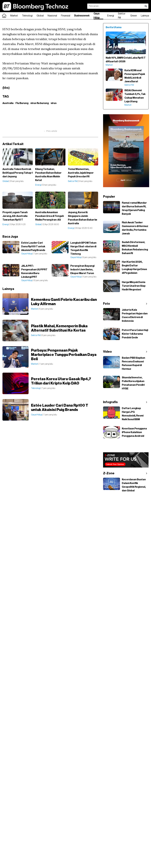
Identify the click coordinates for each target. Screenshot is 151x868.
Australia (8, 103)
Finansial (66, 16)
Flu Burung (22, 103)
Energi (111, 16)
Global (40, 16)
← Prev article (50, 131)
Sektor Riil (122, 16)
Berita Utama (114, 27)
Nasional (52, 16)
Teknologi (27, 16)
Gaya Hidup (97, 16)
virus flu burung (40, 103)
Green (134, 16)
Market (14, 16)
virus (54, 103)
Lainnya (145, 16)
